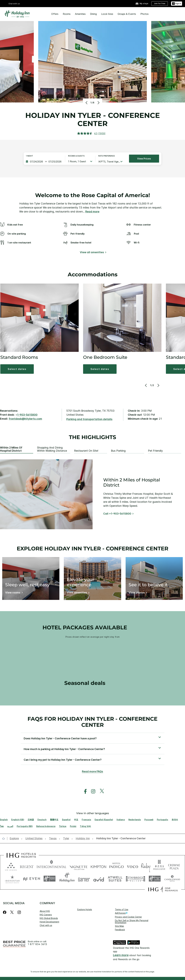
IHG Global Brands (49, 918)
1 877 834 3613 (37, 944)
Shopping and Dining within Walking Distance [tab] (52, 449)
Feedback (120, 930)
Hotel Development (49, 922)
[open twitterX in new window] (100, 791)
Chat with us (14, 4)
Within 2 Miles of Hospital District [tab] (11, 449)
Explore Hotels (85, 909)
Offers (55, 14)
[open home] (5, 838)
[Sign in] (177, 4)
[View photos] (137, 593)
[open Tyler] (66, 839)
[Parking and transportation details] (89, 419)
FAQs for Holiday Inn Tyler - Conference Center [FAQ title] (92, 722)
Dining (93, 14)
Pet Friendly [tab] (155, 451)
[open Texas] (53, 839)
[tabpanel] (92, 494)
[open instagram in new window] (92, 791)
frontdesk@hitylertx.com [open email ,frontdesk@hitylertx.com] (25, 419)
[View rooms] (13, 593)
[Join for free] (160, 4)
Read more (92, 212)
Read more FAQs (92, 771)
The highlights (92, 437)
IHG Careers (46, 915)
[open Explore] (15, 839)
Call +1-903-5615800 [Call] (117, 514)
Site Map (119, 926)
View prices (144, 159)
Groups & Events (127, 14)
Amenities (80, 14)
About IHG (45, 911)
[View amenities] (78, 593)
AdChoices (121, 913)
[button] (93, 738)
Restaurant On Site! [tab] (86, 451)
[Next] (98, 103)
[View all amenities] (92, 253)
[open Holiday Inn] (83, 839)
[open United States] (34, 839)
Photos (144, 14)
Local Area (107, 14)
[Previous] (87, 103)
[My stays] (142, 4)
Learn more (121, 955)
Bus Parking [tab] (118, 451)
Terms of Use (122, 909)
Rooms (67, 14)
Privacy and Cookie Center (128, 917)
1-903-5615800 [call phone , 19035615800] (27, 415)
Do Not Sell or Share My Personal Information (132, 921)
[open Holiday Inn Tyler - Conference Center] (120, 839)
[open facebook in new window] (84, 791)
